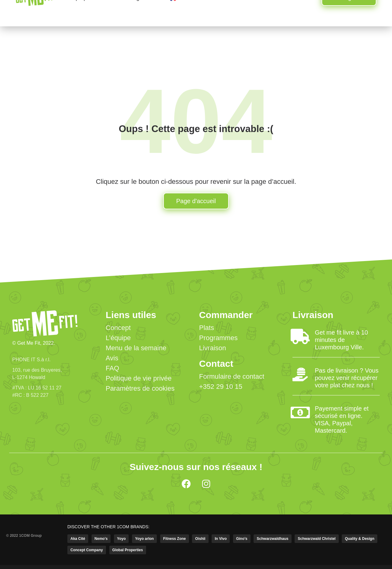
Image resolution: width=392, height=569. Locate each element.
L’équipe (118, 338)
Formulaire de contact (232, 376)
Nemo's (101, 539)
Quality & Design (360, 539)
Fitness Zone (175, 539)
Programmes (218, 338)
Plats (207, 328)
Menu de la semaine (136, 348)
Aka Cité (78, 539)
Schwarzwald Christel (317, 539)
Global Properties (128, 550)
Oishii (200, 539)
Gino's (242, 539)
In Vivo (221, 539)
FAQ (112, 368)
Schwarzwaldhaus (272, 539)
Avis (112, 358)
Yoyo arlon (144, 539)
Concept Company (87, 550)
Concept (118, 328)
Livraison (213, 348)
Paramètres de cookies (140, 388)
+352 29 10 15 (221, 387)
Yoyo (121, 539)
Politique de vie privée (139, 378)
